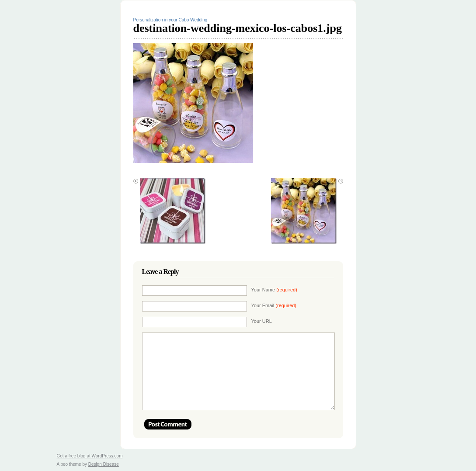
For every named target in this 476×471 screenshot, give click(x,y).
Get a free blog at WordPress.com (90, 456)
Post (168, 424)
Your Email (274, 305)
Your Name (274, 290)
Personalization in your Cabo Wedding (170, 20)
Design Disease (104, 464)
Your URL (262, 321)
